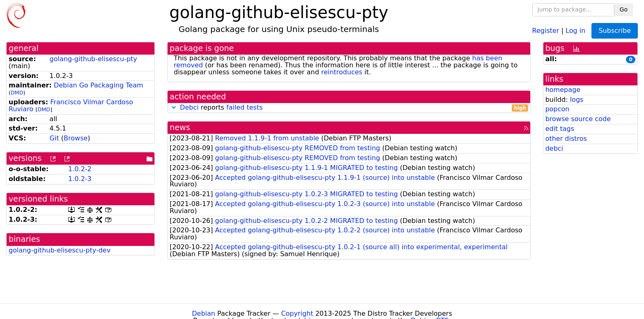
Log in (575, 30)
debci (554, 148)
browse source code (578, 119)
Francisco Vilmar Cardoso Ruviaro (71, 106)
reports (349, 108)
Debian (204, 313)
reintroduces (342, 72)
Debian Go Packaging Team (99, 85)
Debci (189, 107)
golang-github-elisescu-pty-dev (60, 250)
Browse (76, 138)
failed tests (244, 107)
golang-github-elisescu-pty (93, 59)
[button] (174, 107)
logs (577, 100)
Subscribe (615, 31)
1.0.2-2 (80, 169)
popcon (558, 109)
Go (624, 9)
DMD (17, 93)
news (180, 127)
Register (546, 30)
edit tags (560, 129)
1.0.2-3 (80, 179)
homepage (563, 90)
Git (54, 138)
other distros (566, 139)
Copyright (297, 313)
